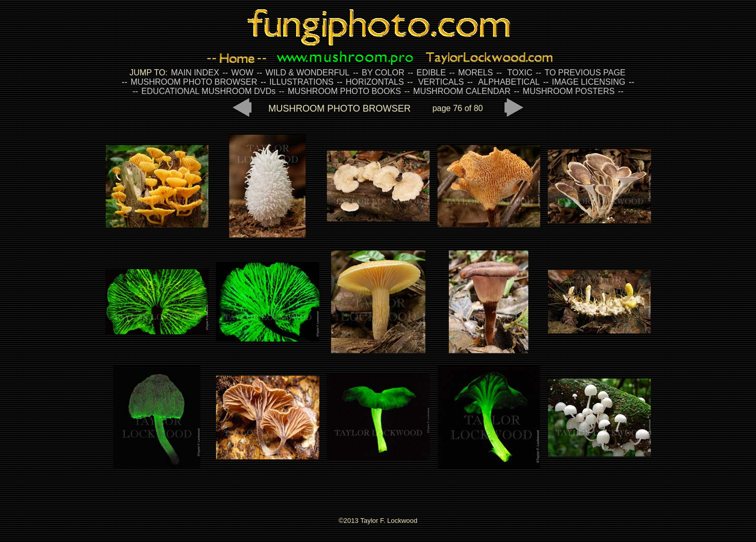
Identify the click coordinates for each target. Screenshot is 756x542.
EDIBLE (431, 73)
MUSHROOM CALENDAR (462, 91)
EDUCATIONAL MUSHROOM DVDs (209, 91)
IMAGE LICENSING (588, 82)
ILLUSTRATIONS (301, 82)
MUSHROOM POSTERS (569, 91)
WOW (243, 73)
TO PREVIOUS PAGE (585, 73)
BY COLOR (383, 73)
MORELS (475, 73)
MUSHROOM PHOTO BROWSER (194, 82)
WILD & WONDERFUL (308, 73)
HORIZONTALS (375, 82)
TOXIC (520, 73)
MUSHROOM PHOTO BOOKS (344, 91)
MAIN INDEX (195, 73)
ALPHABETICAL (509, 82)
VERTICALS (441, 82)
